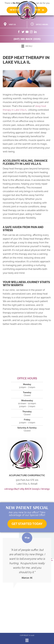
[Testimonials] (27, 560)
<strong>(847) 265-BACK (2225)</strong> (27, 489)
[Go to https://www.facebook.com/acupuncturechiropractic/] (19, 32)
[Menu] (27, 640)
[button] (27, 524)
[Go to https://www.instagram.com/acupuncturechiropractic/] (31, 32)
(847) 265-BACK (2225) (27, 39)
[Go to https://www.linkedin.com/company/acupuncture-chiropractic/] (35, 32)
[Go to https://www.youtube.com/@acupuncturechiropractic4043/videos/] (27, 32)
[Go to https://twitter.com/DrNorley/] (23, 32)
